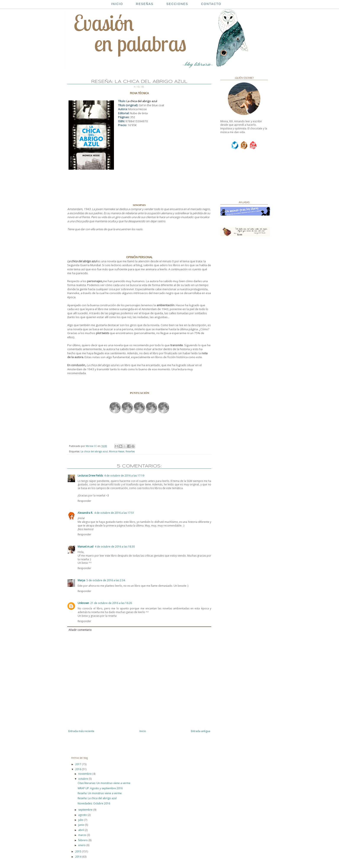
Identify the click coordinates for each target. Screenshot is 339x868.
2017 (79, 764)
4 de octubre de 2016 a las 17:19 (124, 476)
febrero (83, 840)
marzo (83, 835)
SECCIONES (177, 4)
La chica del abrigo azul (94, 451)
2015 (79, 851)
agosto (83, 815)
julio (81, 820)
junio (82, 825)
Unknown (83, 603)
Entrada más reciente (81, 731)
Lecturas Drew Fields (90, 476)
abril (81, 830)
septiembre (86, 810)
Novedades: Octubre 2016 (94, 803)
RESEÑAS (145, 4)
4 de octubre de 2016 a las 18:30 (115, 547)
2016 (79, 769)
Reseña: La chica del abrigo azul (97, 798)
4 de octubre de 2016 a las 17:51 (114, 513)
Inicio (143, 731)
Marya (81, 580)
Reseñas (130, 451)
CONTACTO (211, 4)
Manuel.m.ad (86, 547)
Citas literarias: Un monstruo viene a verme (104, 783)
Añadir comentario (80, 630)
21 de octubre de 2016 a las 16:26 (111, 603)
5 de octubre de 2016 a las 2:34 (106, 580)
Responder (84, 501)
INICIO (117, 4)
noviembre (85, 774)
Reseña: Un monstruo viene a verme (100, 793)
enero (82, 845)
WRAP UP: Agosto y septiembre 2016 (100, 788)
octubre (83, 779)
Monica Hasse (117, 451)
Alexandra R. (85, 513)
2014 (79, 857)
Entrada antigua (201, 731)
